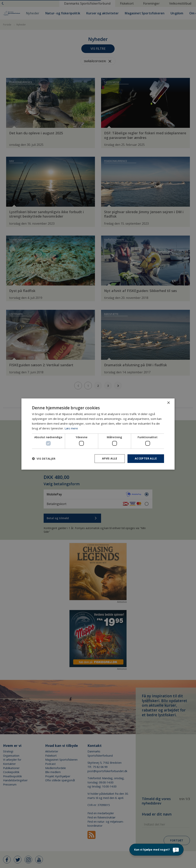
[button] (44, 458)
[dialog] (98, 434)
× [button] (168, 403)
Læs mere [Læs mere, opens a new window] (71, 428)
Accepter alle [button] (146, 458)
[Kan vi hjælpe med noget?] (156, 850)
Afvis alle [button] (110, 458)
